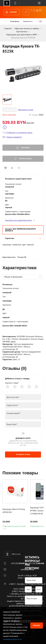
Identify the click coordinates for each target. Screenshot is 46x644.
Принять (37, 625)
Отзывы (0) (22, 257)
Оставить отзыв (23, 454)
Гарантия (23, 238)
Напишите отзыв (26, 110)
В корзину (23, 148)
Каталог (10, 12)
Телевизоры (28, 21)
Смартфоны (15, 21)
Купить (23, 159)
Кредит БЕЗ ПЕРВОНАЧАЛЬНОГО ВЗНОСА (23, 230)
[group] (23, 73)
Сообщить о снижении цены (17, 133)
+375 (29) (19, 563)
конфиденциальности (12, 639)
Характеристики (9, 257)
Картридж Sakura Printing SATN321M (14, 511)
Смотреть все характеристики (20, 220)
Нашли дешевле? (12, 137)
